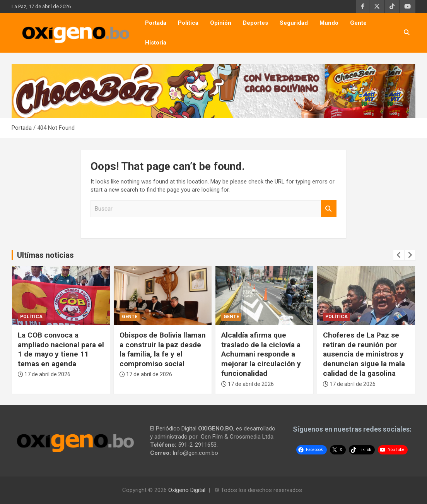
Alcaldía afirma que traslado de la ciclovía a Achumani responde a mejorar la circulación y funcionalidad (261, 354)
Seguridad (294, 23)
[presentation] (399, 255)
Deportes (255, 23)
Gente (358, 23)
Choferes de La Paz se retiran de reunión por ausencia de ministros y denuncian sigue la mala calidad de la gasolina (364, 354)
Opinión (221, 23)
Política (188, 23)
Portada (156, 23)
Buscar (329, 209)
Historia (156, 43)
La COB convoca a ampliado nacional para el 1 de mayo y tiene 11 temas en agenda (61, 349)
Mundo (329, 23)
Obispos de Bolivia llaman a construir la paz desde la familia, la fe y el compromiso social (163, 349)
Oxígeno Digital (187, 490)
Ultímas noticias (45, 255)
